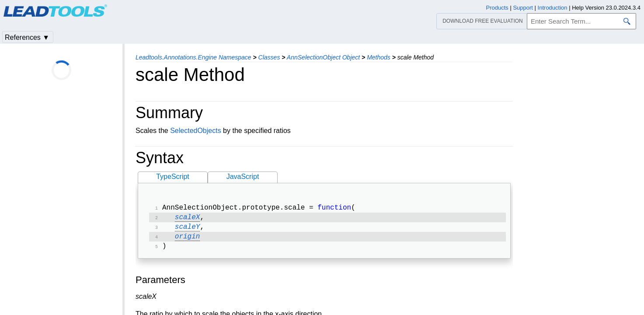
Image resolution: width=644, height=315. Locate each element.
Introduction (553, 8)
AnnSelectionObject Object (323, 57)
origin (188, 240)
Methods (379, 57)
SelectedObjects (196, 131)
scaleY (188, 230)
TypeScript (173, 177)
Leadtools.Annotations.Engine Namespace (193, 57)
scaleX (188, 219)
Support (523, 8)
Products (497, 8)
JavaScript (243, 177)
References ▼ (27, 37)
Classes (269, 57)
